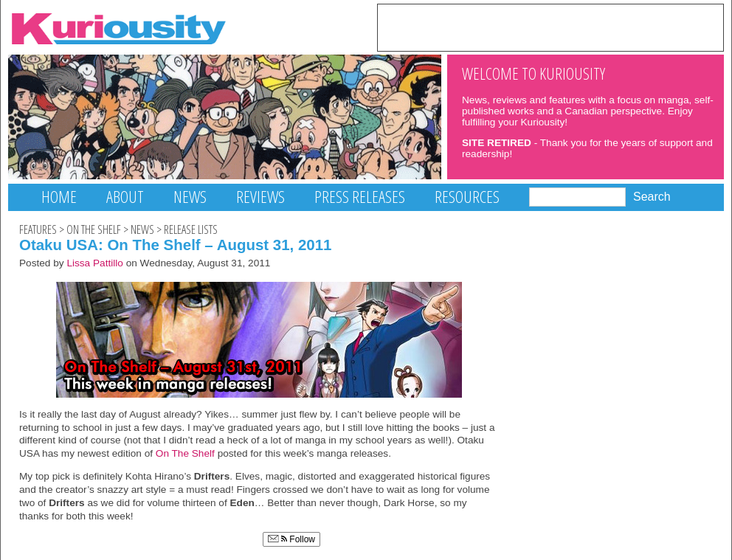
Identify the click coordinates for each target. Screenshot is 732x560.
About (125, 197)
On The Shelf (94, 229)
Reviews (260, 197)
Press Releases (360, 197)
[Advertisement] (550, 27)
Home (59, 197)
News (190, 197)
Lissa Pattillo (95, 263)
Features (38, 229)
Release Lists (191, 229)
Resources (467, 197)
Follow (291, 539)
